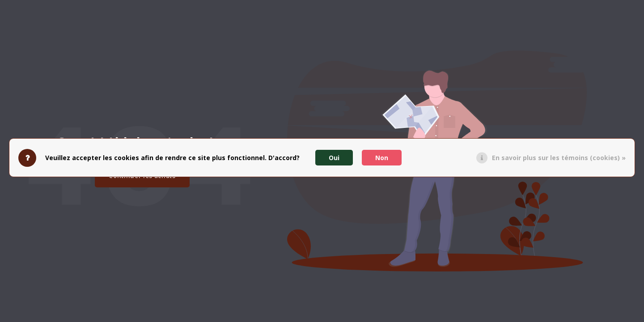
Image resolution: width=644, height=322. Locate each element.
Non (382, 158)
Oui (334, 158)
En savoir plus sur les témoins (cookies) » (559, 158)
